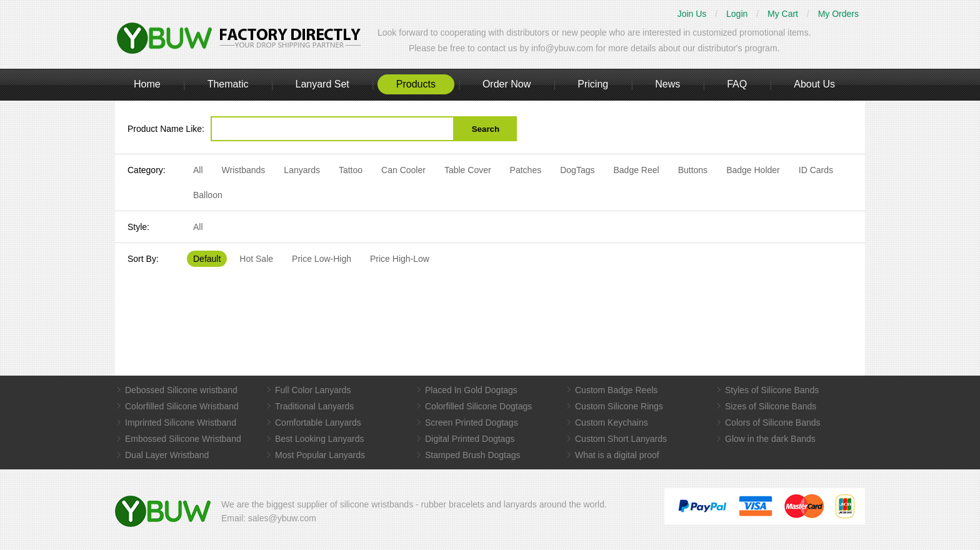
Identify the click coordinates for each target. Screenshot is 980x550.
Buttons (693, 170)
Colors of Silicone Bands (773, 422)
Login (737, 14)
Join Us (692, 14)
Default (207, 259)
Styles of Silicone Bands (772, 390)
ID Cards (816, 170)
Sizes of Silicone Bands (771, 406)
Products (416, 84)
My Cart (783, 14)
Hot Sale (256, 259)
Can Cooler (403, 170)
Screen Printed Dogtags (472, 422)
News (667, 84)
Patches (526, 170)
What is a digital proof (617, 455)
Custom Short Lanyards (621, 439)
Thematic (228, 84)
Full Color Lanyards (313, 390)
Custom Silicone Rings (619, 406)
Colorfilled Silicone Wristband (182, 406)
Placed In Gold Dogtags (471, 390)
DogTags (577, 170)
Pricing (593, 84)
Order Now (507, 84)
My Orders (838, 14)
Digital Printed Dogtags (470, 439)
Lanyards (302, 170)
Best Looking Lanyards (319, 439)
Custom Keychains (612, 422)
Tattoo (351, 170)
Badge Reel (636, 170)
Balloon (208, 195)
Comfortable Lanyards (318, 422)
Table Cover (468, 170)
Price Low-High (322, 259)
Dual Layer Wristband (167, 455)
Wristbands (244, 170)
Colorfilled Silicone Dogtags (478, 406)
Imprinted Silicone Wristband (181, 422)
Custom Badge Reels (616, 390)
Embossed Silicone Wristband (183, 439)
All (198, 170)
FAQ (737, 84)
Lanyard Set (322, 84)
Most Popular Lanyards (320, 455)
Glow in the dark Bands (770, 439)
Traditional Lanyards (314, 406)
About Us (814, 84)
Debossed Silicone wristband (181, 390)
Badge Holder (753, 170)
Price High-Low (400, 259)
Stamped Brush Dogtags (473, 455)
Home (147, 84)
